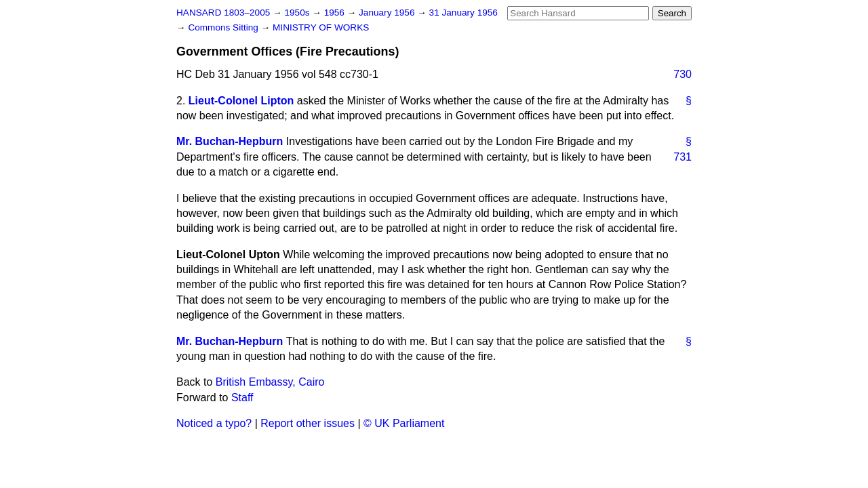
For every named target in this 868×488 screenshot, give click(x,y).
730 (683, 74)
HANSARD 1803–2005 (223, 13)
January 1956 (388, 13)
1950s (298, 13)
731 (683, 157)
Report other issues (308, 423)
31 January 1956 (463, 13)
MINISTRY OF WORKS (321, 27)
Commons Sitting (224, 27)
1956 (336, 13)
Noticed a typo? (214, 423)
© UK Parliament (404, 423)
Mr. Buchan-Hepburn (230, 141)
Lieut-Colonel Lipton (241, 101)
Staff (242, 398)
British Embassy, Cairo (270, 382)
